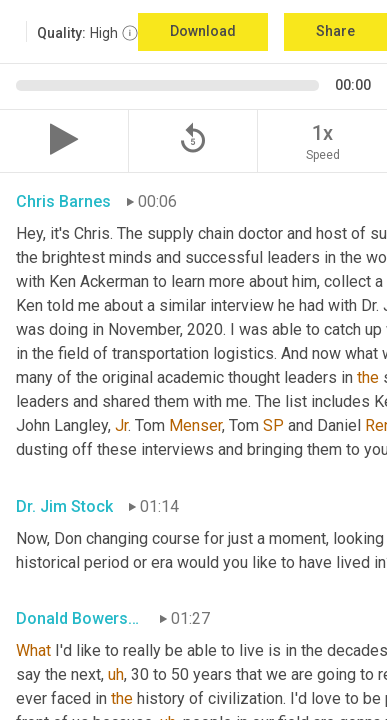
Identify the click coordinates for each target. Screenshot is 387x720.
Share (335, 31)
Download (203, 31)
